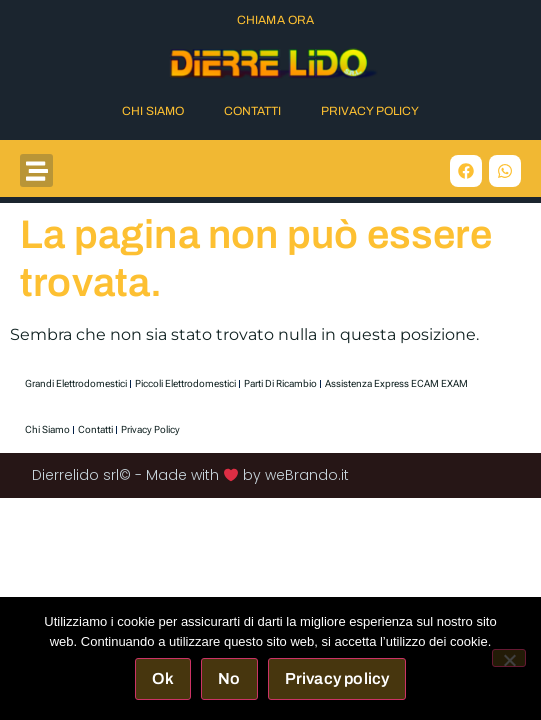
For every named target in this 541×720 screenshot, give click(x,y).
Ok (163, 678)
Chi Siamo (153, 111)
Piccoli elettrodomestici (185, 383)
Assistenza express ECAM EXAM (396, 383)
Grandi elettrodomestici (76, 383)
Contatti (252, 111)
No (229, 678)
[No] (509, 658)
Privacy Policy (370, 111)
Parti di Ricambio (280, 383)
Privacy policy (337, 678)
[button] (36, 170)
